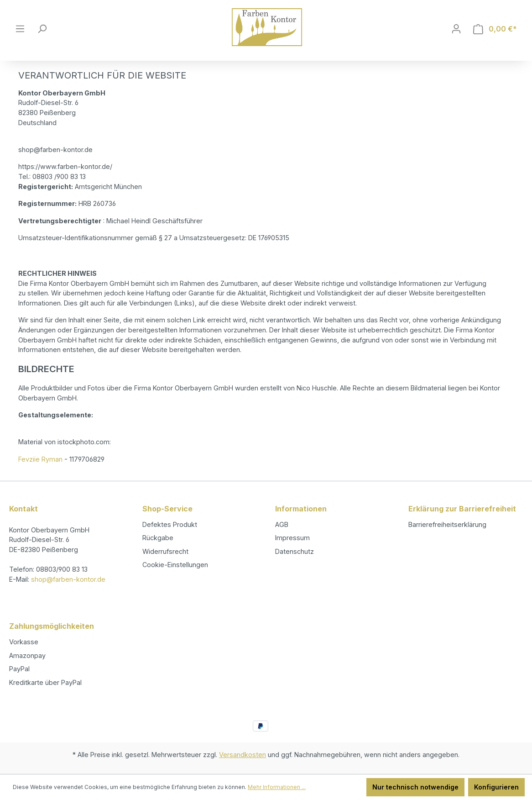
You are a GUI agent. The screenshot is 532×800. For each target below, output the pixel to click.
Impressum (292, 538)
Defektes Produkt (170, 524)
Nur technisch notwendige (415, 787)
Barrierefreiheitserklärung (447, 524)
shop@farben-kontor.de (68, 579)
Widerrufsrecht (165, 551)
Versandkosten (243, 755)
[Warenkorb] (495, 29)
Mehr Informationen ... (277, 787)
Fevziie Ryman (40, 459)
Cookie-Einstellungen (175, 565)
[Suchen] (42, 29)
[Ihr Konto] (456, 29)
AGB (282, 524)
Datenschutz (295, 551)
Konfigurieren (496, 787)
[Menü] (20, 29)
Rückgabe (158, 538)
